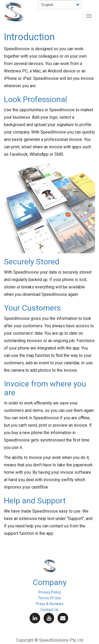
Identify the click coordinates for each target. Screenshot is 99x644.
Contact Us (49, 610)
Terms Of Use (49, 598)
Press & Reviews (50, 604)
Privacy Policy (50, 592)
